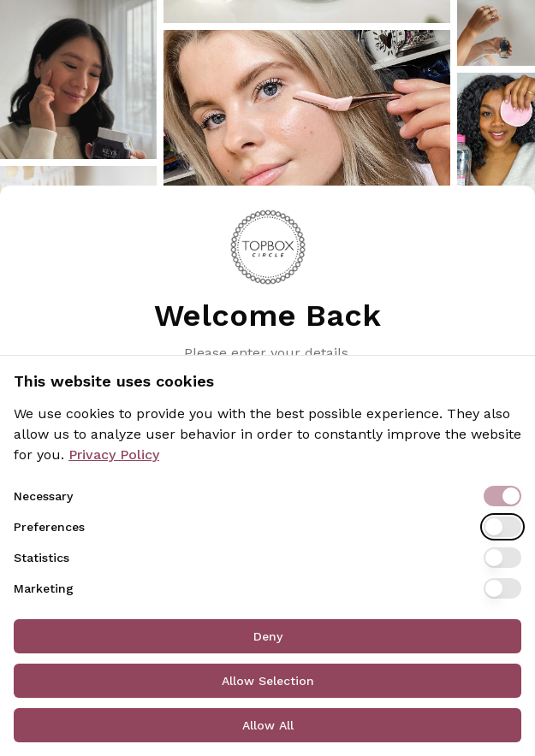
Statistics (42, 558)
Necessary (43, 496)
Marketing (44, 588)
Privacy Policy (114, 455)
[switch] (502, 496)
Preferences (49, 527)
